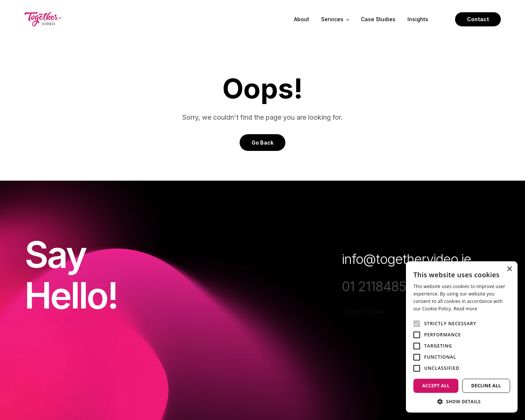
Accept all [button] (436, 386)
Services (335, 19)
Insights (418, 19)
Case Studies (378, 19)
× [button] (509, 269)
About (302, 19)
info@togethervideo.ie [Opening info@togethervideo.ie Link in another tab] (406, 259)
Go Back (262, 143)
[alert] (462, 337)
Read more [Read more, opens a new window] (465, 309)
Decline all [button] (486, 386)
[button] (462, 401)
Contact (478, 19)
